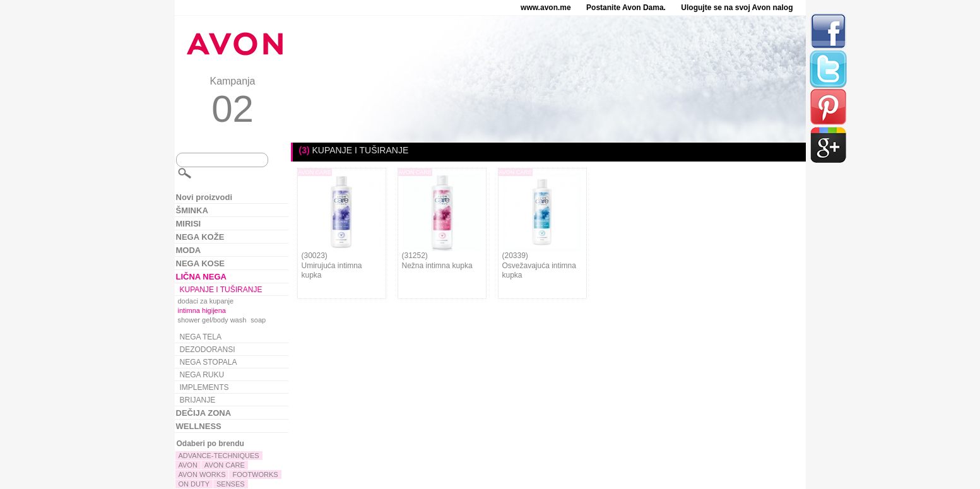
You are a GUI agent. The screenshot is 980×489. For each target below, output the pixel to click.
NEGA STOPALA (209, 362)
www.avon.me (546, 8)
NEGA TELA (201, 337)
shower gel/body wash (212, 320)
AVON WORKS (202, 474)
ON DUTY (194, 484)
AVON (188, 465)
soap (258, 320)
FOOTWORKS (255, 474)
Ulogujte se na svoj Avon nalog (737, 8)
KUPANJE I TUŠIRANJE (221, 290)
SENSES (231, 484)
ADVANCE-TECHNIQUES (219, 456)
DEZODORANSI (208, 350)
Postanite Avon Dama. (626, 8)
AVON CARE (225, 465)
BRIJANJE (198, 400)
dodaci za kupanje (206, 301)
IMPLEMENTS (204, 387)
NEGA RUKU (202, 375)
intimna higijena (202, 310)
